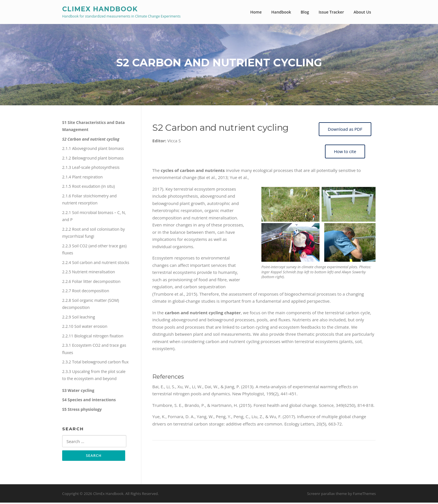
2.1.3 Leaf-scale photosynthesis (91, 168)
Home (256, 12)
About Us (362, 12)
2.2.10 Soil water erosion (85, 327)
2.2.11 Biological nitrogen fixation (93, 337)
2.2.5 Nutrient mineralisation (89, 273)
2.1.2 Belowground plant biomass (93, 159)
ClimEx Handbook (100, 9)
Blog (305, 12)
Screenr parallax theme (327, 495)
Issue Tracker (331, 12)
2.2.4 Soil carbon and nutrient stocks (96, 263)
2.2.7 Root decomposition (86, 292)
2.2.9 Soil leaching (79, 318)
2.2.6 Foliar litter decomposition (91, 282)
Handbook (281, 12)
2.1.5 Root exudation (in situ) (88, 187)
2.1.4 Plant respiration (82, 178)
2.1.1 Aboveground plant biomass (93, 150)
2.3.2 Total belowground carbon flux (95, 363)
